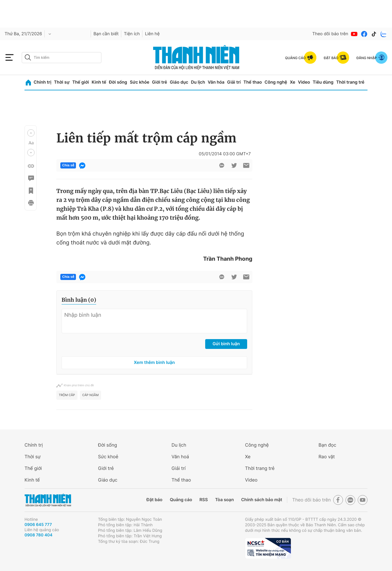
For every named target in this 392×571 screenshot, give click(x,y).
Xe (292, 82)
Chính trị (43, 82)
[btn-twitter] (234, 165)
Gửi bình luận (226, 344)
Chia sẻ (68, 165)
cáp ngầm (91, 395)
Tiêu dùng (323, 82)
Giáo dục (179, 82)
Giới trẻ (159, 82)
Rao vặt (327, 457)
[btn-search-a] (28, 57)
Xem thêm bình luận (154, 363)
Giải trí (234, 82)
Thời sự (62, 82)
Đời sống (118, 82)
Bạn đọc (327, 445)
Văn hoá (180, 457)
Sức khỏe (140, 82)
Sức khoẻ (108, 457)
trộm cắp (67, 395)
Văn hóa (216, 82)
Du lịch (198, 82)
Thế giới (81, 82)
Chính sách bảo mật (262, 500)
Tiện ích (132, 34)
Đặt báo (154, 500)
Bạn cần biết (106, 34)
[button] (31, 133)
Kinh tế (99, 82)
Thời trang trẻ (350, 82)
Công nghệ (276, 82)
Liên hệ (152, 34)
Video (304, 82)
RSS (204, 500)
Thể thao (253, 82)
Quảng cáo (181, 500)
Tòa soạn (225, 500)
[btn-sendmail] (246, 165)
